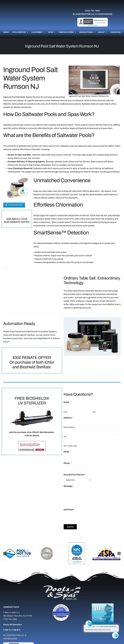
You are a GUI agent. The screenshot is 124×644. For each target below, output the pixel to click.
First (65, 412)
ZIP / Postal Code (70, 446)
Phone (68, 463)
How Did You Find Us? (75, 475)
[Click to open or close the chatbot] (115, 635)
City (65, 437)
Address (69, 418)
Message (69, 486)
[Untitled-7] (62, 604)
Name (67, 402)
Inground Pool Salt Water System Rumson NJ (23, 97)
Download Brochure (14, 205)
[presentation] (80, 517)
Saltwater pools (89, 104)
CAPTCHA (69, 510)
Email (67, 452)
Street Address (69, 427)
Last (94, 412)
